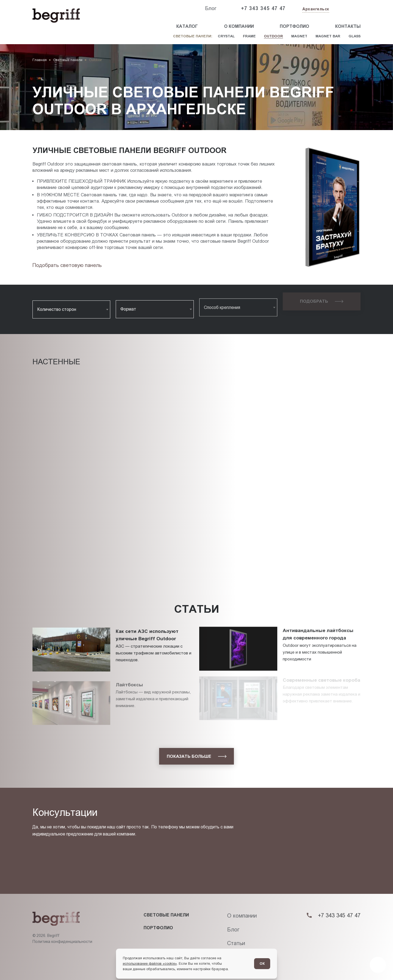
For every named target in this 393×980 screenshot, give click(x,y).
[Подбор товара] (69, 265)
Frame (249, 36)
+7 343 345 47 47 (263, 8)
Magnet (299, 36)
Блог (211, 8)
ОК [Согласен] (262, 964)
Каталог (187, 26)
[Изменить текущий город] (315, 9)
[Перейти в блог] (378, 965)
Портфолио (294, 26)
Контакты (348, 26)
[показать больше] (196, 756)
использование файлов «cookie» (150, 964)
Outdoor (273, 36)
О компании (239, 26)
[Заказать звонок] (348, 9)
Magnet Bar (328, 36)
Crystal (226, 36)
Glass (355, 36)
